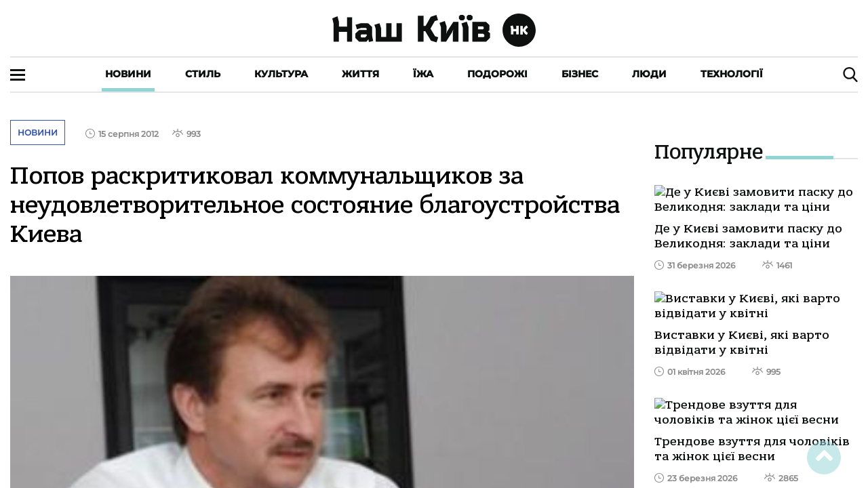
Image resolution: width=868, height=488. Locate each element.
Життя (360, 74)
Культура (281, 74)
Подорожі (497, 74)
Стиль (203, 74)
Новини (128, 74)
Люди (649, 74)
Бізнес (580, 74)
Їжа (423, 74)
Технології (732, 74)
